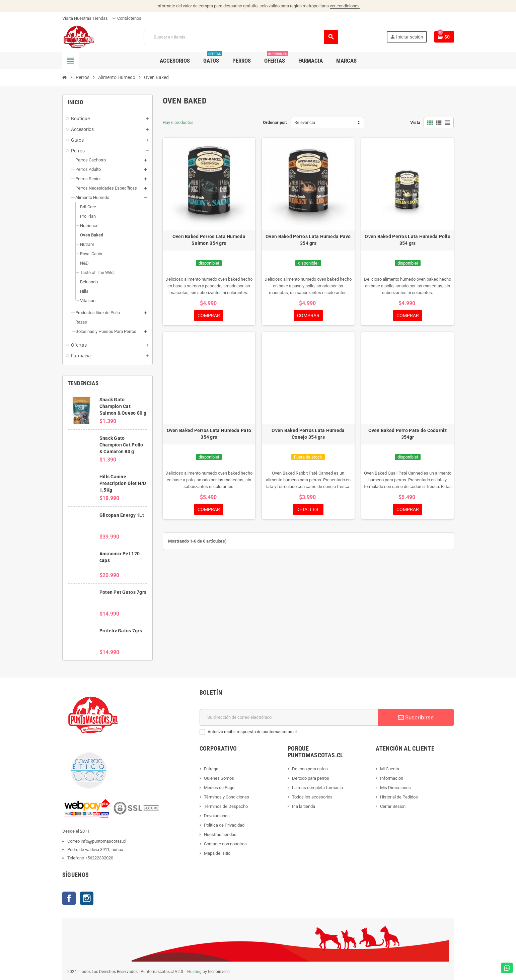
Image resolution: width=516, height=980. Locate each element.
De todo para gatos (310, 769)
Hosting (194, 972)
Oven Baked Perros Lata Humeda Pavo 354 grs (308, 240)
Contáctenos (127, 18)
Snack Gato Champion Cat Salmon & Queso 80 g (123, 406)
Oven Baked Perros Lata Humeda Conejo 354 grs (308, 434)
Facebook (69, 898)
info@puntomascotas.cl (103, 841)
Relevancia (305, 122)
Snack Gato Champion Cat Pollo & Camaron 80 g (121, 445)
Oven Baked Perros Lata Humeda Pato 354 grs (209, 434)
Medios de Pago (219, 788)
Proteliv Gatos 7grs (121, 631)
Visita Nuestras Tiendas (85, 18)
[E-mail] (289, 717)
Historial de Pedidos (399, 797)
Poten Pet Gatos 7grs (123, 592)
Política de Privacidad (224, 825)
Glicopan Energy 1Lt (122, 515)
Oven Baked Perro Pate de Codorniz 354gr (408, 434)
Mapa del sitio (217, 853)
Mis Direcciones (395, 788)
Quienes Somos (219, 778)
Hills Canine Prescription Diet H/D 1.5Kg (123, 483)
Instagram (87, 898)
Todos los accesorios (312, 797)
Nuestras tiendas (220, 834)
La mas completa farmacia (317, 788)
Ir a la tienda (304, 806)
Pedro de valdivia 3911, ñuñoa (95, 850)
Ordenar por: (275, 122)
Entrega (211, 769)
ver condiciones (345, 6)
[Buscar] (241, 37)
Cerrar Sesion (393, 806)
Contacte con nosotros (225, 844)
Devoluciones (217, 816)
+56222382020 (99, 858)
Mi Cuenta (390, 769)
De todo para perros (311, 778)
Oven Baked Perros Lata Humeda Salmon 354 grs (209, 240)
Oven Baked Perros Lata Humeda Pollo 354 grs (408, 240)
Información (392, 778)
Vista (415, 122)
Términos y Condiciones (227, 797)
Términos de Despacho (226, 806)
